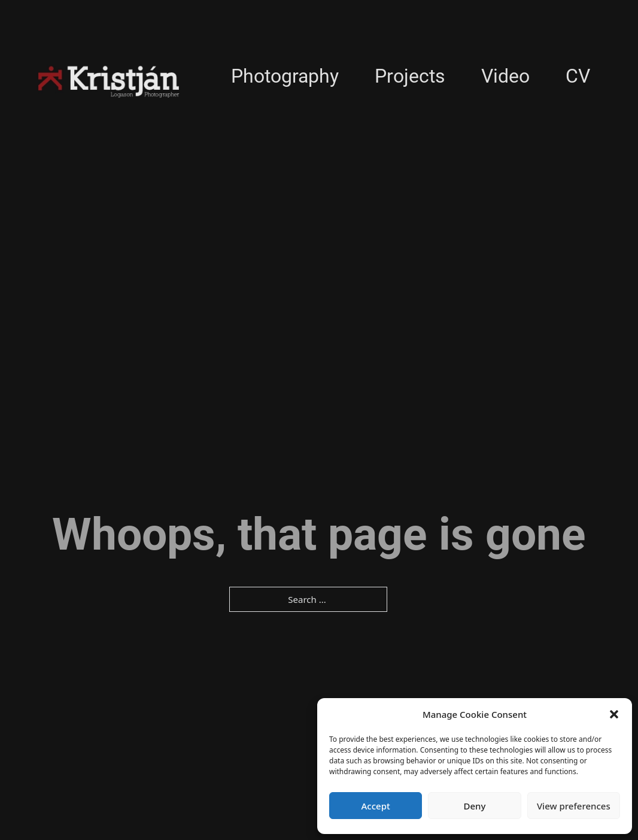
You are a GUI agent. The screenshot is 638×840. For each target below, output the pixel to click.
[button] (614, 714)
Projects (410, 76)
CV (578, 76)
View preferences (574, 806)
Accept (376, 806)
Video (505, 76)
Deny (475, 806)
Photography (285, 76)
